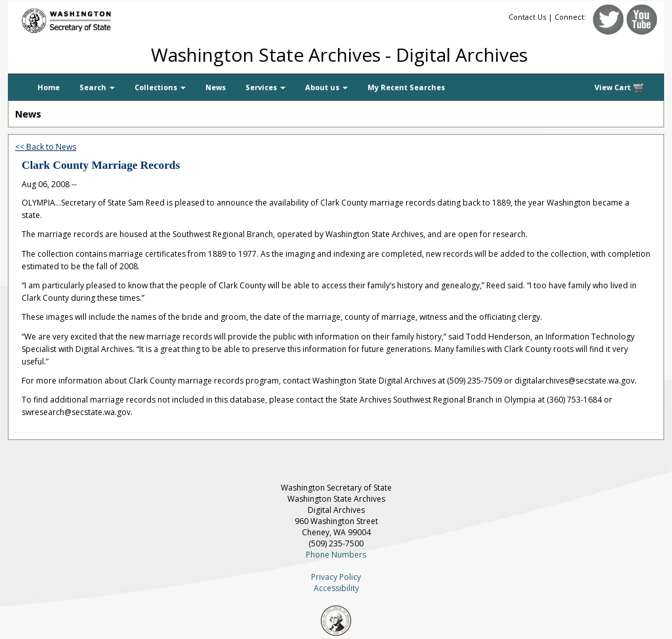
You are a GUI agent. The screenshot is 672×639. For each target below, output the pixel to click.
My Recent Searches (406, 87)
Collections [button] (160, 87)
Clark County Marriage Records (101, 165)
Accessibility (336, 588)
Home (49, 87)
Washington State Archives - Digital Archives (339, 55)
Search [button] (97, 87)
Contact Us (527, 17)
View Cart (619, 88)
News (216, 87)
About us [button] (326, 87)
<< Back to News (46, 147)
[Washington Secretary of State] (133, 18)
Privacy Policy (336, 577)
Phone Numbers (336, 555)
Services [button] (265, 87)
